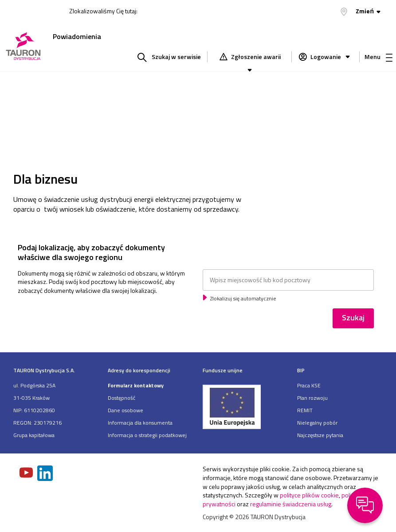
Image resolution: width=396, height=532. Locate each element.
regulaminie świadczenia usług (291, 504)
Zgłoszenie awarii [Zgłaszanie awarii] (255, 58)
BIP (301, 370)
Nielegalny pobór (317, 423)
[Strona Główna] (23, 47)
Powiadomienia (77, 36)
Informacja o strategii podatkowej (147, 435)
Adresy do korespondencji (139, 370)
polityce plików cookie (309, 495)
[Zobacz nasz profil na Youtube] (27, 473)
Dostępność (122, 398)
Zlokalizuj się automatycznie (243, 298)
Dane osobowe (125, 410)
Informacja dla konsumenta (140, 423)
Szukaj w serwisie (176, 57)
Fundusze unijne (223, 370)
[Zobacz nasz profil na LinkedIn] (46, 474)
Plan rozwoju (312, 398)
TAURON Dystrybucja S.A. (44, 370)
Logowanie (331, 57)
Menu (378, 57)
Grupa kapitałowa (34, 435)
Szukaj (353, 317)
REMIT (305, 410)
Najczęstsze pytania (320, 435)
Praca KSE (309, 385)
